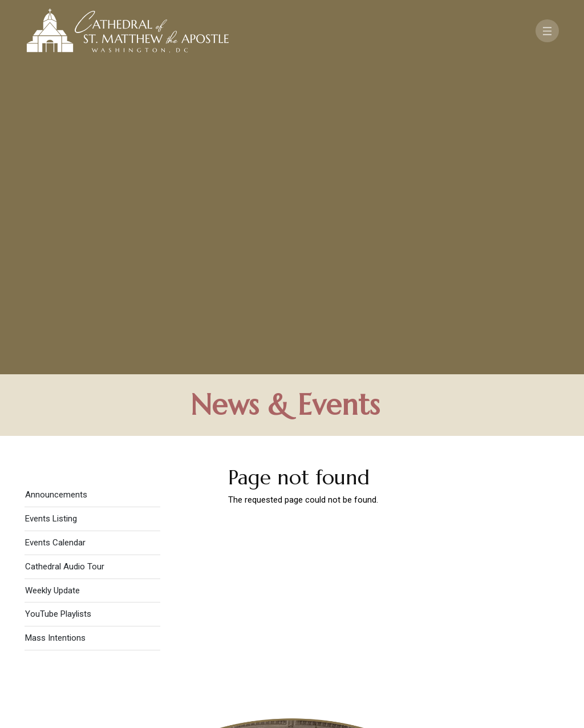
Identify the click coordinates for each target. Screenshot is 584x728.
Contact (426, 607)
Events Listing (51, 212)
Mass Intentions (55, 331)
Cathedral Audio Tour (65, 260)
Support (483, 607)
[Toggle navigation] (547, 31)
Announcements (56, 188)
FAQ (526, 607)
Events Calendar (55, 236)
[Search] (524, 640)
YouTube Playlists (58, 308)
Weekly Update (52, 284)
